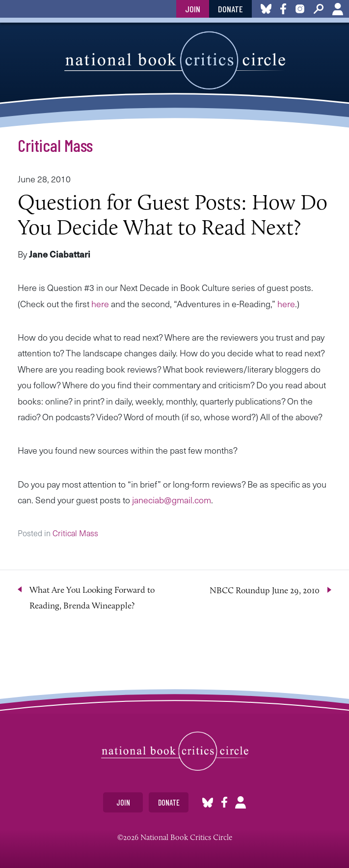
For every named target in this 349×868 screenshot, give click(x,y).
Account (338, 9)
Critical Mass (55, 145)
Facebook (224, 802)
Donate (230, 9)
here (100, 304)
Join (193, 9)
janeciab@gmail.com (172, 500)
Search (319, 9)
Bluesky (208, 802)
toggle (12, 9)
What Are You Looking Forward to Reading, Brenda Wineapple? (92, 598)
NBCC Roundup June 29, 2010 (265, 590)
